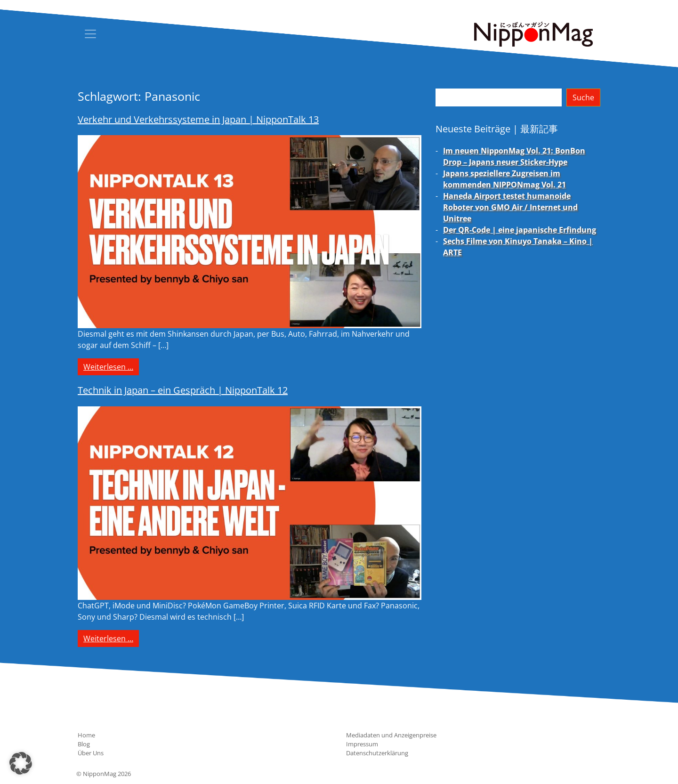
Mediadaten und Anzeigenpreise (391, 735)
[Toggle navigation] (90, 34)
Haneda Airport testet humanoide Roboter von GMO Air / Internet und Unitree (510, 207)
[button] (21, 763)
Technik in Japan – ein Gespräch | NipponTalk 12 (183, 390)
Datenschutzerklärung (377, 753)
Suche (583, 97)
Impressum (362, 744)
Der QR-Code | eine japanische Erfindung (520, 230)
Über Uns (91, 753)
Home (86, 735)
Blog (84, 744)
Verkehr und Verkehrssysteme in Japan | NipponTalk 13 (198, 119)
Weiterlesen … (111, 366)
